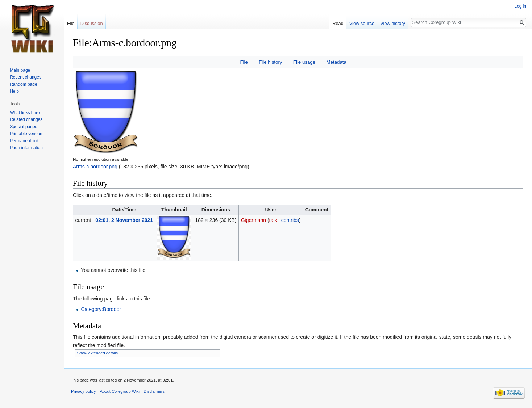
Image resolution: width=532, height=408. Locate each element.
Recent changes (26, 77)
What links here (25, 113)
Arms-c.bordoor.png (95, 167)
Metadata (336, 62)
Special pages (23, 127)
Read (338, 23)
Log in (520, 6)
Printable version (26, 134)
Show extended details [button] (98, 353)
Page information (26, 148)
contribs (290, 220)
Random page (23, 84)
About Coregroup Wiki (120, 391)
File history (270, 62)
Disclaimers (154, 391)
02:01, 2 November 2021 (124, 220)
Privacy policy (83, 391)
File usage (304, 62)
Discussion (92, 23)
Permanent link (24, 141)
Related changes (26, 119)
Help (14, 91)
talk (273, 220)
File (244, 62)
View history (393, 23)
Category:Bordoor (101, 309)
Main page (20, 70)
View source (362, 23)
